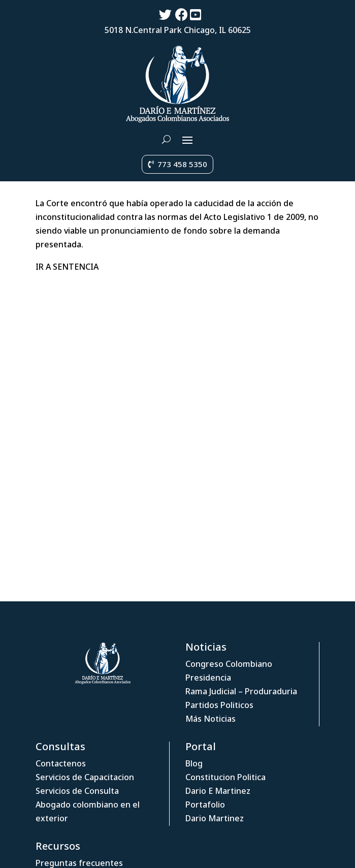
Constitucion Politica (225, 777)
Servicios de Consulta (77, 791)
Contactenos (61, 763)
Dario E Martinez (218, 791)
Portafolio (205, 805)
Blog (194, 763)
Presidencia (208, 678)
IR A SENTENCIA (67, 267)
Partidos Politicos (219, 705)
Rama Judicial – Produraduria (241, 691)
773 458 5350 (182, 164)
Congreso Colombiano (229, 664)
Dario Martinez (215, 818)
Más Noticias (211, 719)
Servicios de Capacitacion (85, 777)
